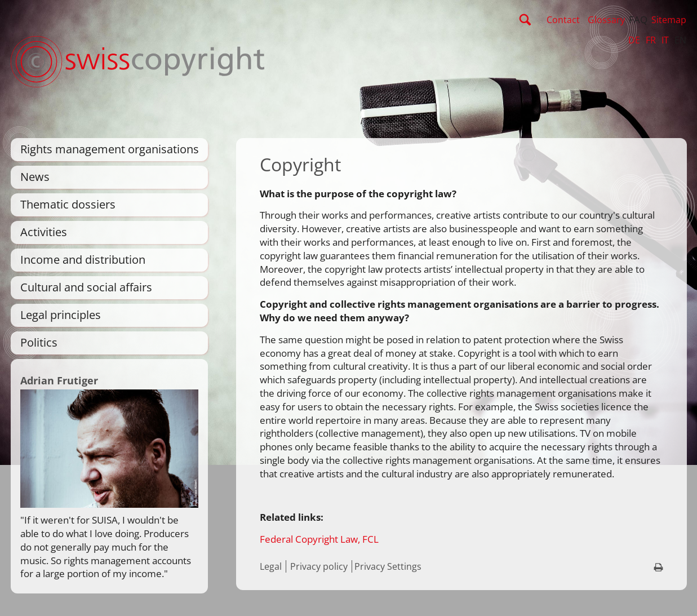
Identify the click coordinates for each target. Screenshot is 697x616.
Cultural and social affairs (86, 287)
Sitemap (669, 20)
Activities (44, 232)
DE (634, 40)
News (35, 177)
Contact (563, 20)
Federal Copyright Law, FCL (319, 539)
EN (680, 40)
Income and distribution (83, 260)
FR (651, 40)
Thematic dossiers (68, 204)
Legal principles (61, 315)
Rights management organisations (110, 149)
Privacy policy (319, 566)
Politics (39, 342)
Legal (271, 566)
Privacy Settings (388, 566)
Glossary (606, 20)
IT (665, 40)
